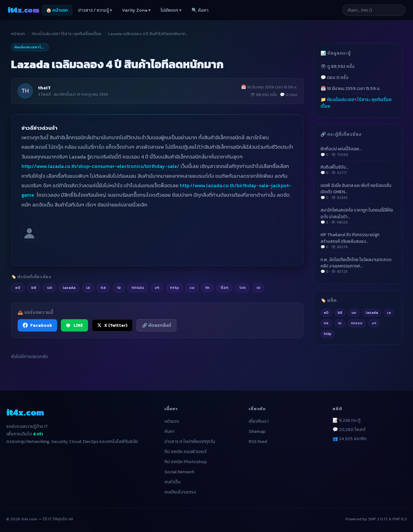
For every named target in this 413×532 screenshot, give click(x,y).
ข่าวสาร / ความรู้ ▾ (95, 10)
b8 (340, 313)
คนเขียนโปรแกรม (180, 492)
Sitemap (257, 431)
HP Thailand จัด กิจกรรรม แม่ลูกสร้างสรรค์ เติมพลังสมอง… (358, 241)
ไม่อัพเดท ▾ (171, 10)
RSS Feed (258, 442)
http (327, 334)
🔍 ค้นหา (200, 10)
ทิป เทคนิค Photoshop (186, 462)
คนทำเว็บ (172, 482)
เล (389, 313)
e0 (326, 313)
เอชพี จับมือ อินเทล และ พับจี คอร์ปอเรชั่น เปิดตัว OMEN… (358, 191)
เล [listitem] (88, 287)
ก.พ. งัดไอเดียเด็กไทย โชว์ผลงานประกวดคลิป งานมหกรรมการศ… (358, 266)
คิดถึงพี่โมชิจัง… (358, 170)
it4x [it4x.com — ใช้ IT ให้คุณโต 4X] (23, 10)
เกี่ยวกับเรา (259, 421)
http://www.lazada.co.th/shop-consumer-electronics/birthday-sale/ (100, 166)
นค (354, 313)
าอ (340, 323)
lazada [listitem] (69, 287)
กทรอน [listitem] (138, 287)
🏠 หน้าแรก (57, 10)
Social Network (180, 472)
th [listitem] (207, 287)
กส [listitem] (103, 287)
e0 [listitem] (18, 287)
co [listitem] (192, 287)
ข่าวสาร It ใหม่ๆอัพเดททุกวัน (190, 442)
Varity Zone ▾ (136, 10)
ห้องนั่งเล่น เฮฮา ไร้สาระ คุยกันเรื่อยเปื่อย (67, 34)
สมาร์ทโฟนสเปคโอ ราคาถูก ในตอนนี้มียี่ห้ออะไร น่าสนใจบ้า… (358, 216)
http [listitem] (174, 287)
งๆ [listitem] (157, 287)
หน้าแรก (18, 34)
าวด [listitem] (242, 287)
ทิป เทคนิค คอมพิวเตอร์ (186, 452)
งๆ (374, 323)
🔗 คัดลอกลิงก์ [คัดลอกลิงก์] (156, 325)
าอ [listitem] (119, 287)
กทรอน (357, 323)
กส (326, 323)
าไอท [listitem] (224, 287)
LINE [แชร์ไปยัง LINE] (74, 325)
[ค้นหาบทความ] (374, 10)
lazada (372, 313)
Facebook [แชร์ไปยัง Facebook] (37, 325)
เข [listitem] (258, 287)
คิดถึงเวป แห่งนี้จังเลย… (358, 152)
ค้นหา (169, 431)
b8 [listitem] (34, 287)
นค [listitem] (50, 287)
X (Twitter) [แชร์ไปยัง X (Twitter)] (112, 325)
